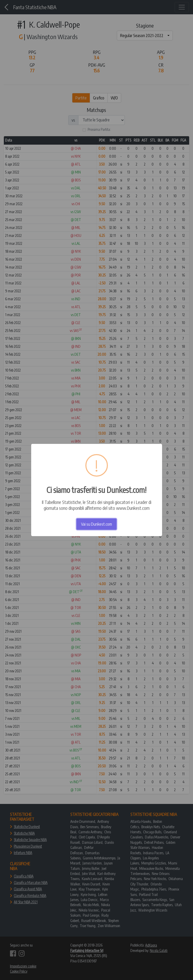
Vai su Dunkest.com (96, 524)
